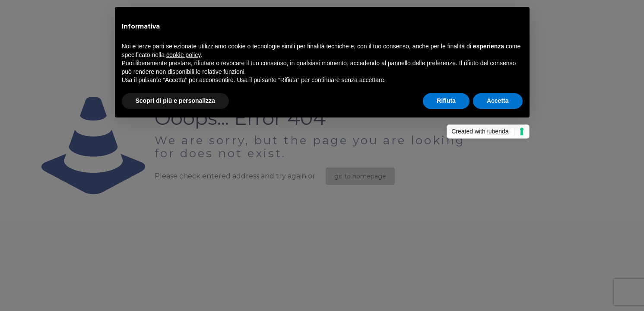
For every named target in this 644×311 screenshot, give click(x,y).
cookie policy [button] (183, 55)
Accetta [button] (498, 101)
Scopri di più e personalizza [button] (175, 101)
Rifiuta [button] (446, 101)
